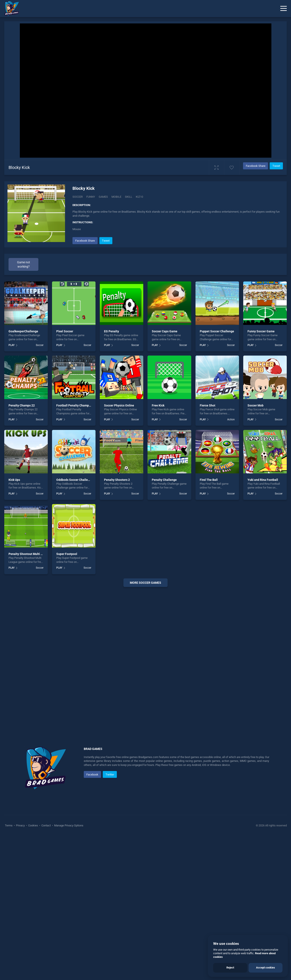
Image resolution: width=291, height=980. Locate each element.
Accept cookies (266, 968)
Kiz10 (139, 197)
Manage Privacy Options (68, 825)
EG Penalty (111, 331)
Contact (46, 825)
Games (103, 197)
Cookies (33, 825)
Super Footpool (67, 554)
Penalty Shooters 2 (117, 480)
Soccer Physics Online (119, 405)
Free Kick (158, 405)
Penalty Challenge (164, 480)
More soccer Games (145, 583)
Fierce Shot (208, 405)
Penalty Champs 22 (22, 405)
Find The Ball (209, 480)
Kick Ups (14, 480)
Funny (91, 197)
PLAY (12, 345)
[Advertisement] (146, 655)
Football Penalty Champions (75, 405)
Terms (9, 825)
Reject (230, 968)
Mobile (116, 197)
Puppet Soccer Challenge (217, 331)
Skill (129, 197)
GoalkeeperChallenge (23, 331)
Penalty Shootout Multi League (30, 554)
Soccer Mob (256, 405)
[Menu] (284, 9)
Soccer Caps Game (165, 331)
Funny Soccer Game (261, 331)
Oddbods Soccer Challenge (75, 480)
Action (231, 419)
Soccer (78, 197)
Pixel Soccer (65, 331)
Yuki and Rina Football (263, 480)
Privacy (20, 825)
